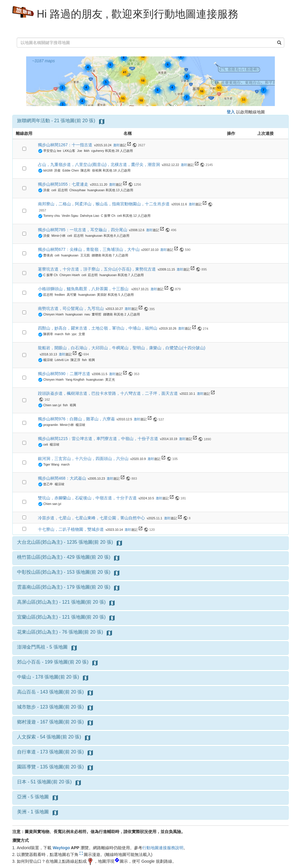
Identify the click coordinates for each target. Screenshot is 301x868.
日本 (22, 782)
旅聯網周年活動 (34, 121)
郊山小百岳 (29, 662)
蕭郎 (116, 145)
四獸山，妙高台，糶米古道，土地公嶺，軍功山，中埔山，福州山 (98, 328)
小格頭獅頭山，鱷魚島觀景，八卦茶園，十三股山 (84, 289)
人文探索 (26, 737)
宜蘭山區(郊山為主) (37, 617)
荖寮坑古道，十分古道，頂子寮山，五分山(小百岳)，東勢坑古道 (97, 269)
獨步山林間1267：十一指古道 (65, 145)
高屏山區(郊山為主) (37, 602)
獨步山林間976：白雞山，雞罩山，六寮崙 (76, 419)
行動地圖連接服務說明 (163, 848)
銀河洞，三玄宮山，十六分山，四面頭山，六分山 (83, 459)
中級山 (24, 677)
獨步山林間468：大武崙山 (62, 478)
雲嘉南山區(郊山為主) (40, 587)
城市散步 (26, 707)
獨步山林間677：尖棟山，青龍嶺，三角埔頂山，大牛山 (89, 249)
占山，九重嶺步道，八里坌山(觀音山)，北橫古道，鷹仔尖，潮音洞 (99, 164)
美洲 (22, 812)
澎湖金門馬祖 (31, 647)
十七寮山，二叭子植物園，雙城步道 (71, 529)
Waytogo (61, 848)
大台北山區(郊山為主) (40, 542)
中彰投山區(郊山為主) (40, 572)
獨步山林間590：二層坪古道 (64, 374)
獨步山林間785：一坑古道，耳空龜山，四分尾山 (82, 230)
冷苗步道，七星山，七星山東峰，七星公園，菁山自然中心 (91, 518)
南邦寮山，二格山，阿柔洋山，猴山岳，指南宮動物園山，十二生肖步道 (104, 204)
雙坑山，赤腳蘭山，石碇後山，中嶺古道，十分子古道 (87, 498)
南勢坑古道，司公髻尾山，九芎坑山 (71, 308)
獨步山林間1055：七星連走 (63, 184)
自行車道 (26, 752)
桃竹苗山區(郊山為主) (40, 557)
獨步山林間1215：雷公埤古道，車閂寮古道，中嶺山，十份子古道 (98, 439)
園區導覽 (26, 767)
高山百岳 (26, 692)
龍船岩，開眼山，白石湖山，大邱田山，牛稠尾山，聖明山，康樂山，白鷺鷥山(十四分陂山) (122, 348)
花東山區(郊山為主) (37, 632)
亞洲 (22, 797)
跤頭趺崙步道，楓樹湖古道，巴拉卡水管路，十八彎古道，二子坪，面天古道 (108, 393)
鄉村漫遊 (26, 722)
